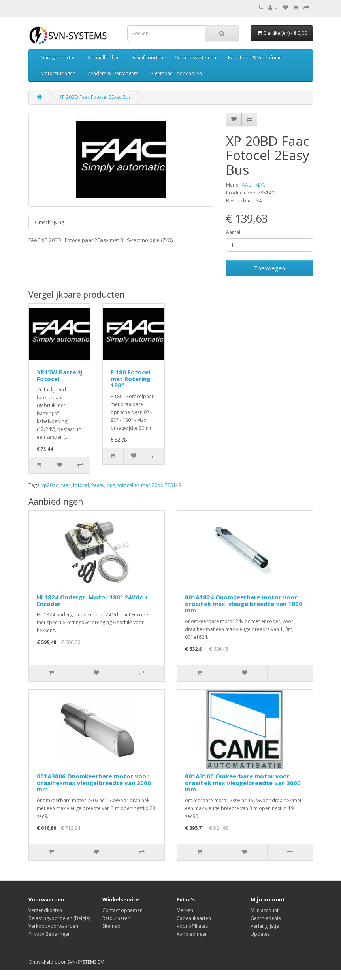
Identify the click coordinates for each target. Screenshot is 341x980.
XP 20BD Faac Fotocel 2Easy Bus (95, 97)
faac (66, 485)
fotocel (81, 485)
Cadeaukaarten (194, 918)
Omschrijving (49, 222)
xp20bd (50, 485)
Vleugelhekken (104, 58)
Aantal (233, 232)
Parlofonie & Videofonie (255, 58)
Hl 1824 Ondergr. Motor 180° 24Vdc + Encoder (92, 600)
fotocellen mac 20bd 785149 (149, 485)
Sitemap (111, 926)
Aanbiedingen (192, 934)
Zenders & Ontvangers (113, 73)
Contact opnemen (122, 910)
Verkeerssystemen (196, 58)
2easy (98, 485)
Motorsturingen (58, 73)
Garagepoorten (58, 58)
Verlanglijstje (265, 926)
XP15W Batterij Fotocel (59, 375)
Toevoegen (269, 268)
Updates (260, 934)
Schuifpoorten (147, 58)
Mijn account (265, 910)
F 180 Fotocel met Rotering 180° (131, 379)
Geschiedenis (266, 918)
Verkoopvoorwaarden (53, 926)
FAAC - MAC (252, 185)
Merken (185, 910)
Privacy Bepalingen (50, 934)
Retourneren (116, 918)
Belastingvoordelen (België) (59, 918)
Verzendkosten (45, 910)
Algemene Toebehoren (176, 73)
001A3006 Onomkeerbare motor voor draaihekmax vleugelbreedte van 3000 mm (94, 783)
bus (111, 485)
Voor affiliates (192, 926)
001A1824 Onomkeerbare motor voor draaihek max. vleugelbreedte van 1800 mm (244, 603)
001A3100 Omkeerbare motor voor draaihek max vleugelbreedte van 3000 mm (243, 783)
